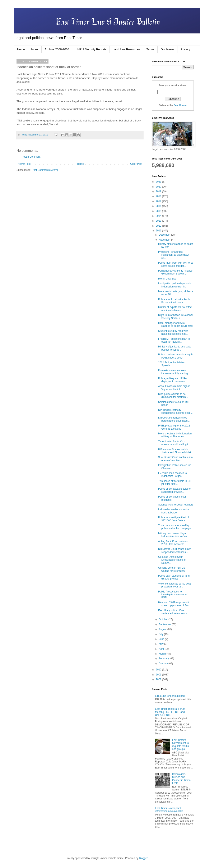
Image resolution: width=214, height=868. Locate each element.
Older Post (136, 164)
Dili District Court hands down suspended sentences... (175, 550)
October (164, 619)
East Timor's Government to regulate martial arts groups (181, 745)
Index (35, 49)
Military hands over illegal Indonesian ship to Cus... (174, 535)
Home (21, 49)
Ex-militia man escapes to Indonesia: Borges (173, 475)
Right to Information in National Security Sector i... (175, 317)
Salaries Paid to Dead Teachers (176, 505)
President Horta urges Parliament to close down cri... (174, 255)
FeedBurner (180, 105)
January (164, 664)
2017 (159, 201)
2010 (159, 670)
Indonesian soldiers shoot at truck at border (174, 511)
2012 (159, 226)
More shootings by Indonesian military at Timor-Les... (175, 435)
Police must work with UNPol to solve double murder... (176, 264)
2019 (159, 191)
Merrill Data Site (167, 279)
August (163, 629)
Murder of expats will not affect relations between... (175, 309)
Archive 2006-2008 (57, 49)
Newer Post (24, 164)
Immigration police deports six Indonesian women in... (175, 285)
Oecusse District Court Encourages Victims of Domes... (172, 560)
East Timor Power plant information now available (169, 810)
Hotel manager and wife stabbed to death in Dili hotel (176, 324)
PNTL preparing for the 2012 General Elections (174, 427)
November (165, 240)
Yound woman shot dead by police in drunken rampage (175, 527)
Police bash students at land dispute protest (174, 577)
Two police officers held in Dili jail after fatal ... (175, 483)
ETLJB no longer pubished (170, 696)
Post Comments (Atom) (45, 170)
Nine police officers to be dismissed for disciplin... (173, 396)
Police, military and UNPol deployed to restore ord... (174, 380)
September (165, 624)
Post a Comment (31, 157)
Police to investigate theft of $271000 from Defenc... (174, 519)
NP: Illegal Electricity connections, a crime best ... (175, 411)
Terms (150, 49)
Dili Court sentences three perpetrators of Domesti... (174, 419)
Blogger (143, 858)
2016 (159, 206)
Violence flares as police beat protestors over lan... (175, 585)
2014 (159, 216)
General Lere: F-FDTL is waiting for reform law (172, 569)
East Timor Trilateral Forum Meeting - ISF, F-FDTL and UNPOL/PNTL (170, 712)
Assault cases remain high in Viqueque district (174, 388)
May (162, 644)
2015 (159, 211)
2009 (159, 675)
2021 (159, 182)
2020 (159, 187)
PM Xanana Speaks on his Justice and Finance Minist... (176, 451)
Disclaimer (168, 49)
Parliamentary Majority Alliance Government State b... (175, 272)
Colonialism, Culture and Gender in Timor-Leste (182, 779)
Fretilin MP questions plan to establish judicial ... (174, 340)
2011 (159, 231)
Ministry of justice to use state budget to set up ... (175, 348)
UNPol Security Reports (91, 49)
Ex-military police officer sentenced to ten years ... (174, 612)
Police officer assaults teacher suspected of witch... (175, 490)
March (163, 654)
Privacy (185, 49)
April (162, 649)
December (165, 235)
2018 (159, 196)
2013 (159, 221)
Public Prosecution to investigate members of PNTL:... (173, 595)
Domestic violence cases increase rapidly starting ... (174, 372)
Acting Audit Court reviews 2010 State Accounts (173, 543)
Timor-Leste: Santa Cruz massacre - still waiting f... (174, 443)
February (164, 659)
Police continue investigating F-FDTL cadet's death (176, 356)
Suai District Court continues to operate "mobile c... (175, 459)
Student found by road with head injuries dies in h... (173, 332)
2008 (159, 679)
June (162, 639)
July (161, 634)
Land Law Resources (126, 49)
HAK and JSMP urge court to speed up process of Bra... (174, 604)
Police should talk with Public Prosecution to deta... (174, 301)
